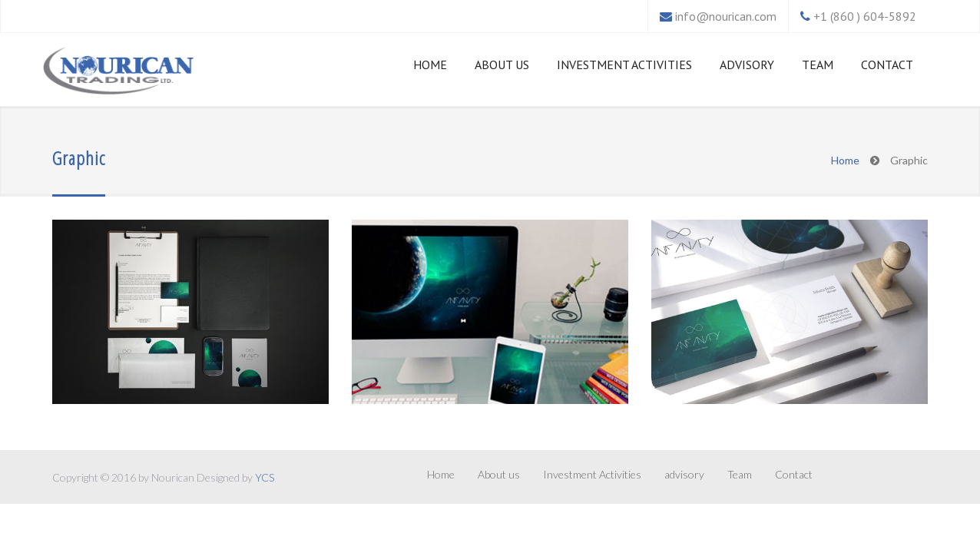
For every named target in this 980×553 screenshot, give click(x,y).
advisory (747, 65)
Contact (887, 65)
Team (818, 65)
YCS (265, 477)
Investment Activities (624, 65)
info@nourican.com (726, 16)
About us (502, 65)
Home (430, 65)
